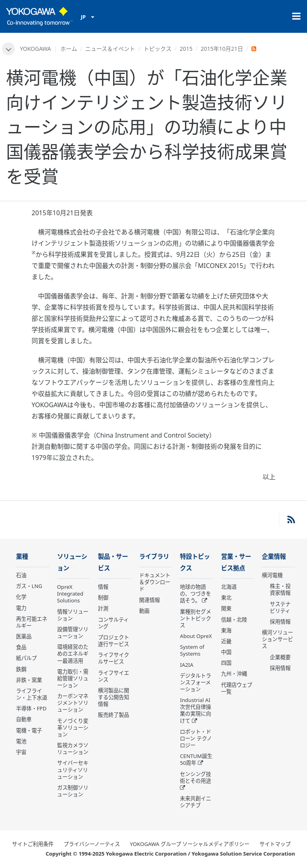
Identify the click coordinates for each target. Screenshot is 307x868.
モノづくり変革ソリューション (73, 728)
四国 (226, 663)
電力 (21, 608)
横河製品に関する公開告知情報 (114, 697)
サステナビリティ (280, 607)
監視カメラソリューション (73, 749)
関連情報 (150, 600)
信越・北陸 (234, 620)
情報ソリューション (73, 615)
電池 (21, 741)
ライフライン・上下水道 (32, 694)
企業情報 (274, 557)
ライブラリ (154, 557)
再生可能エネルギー (32, 622)
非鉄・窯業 (29, 680)
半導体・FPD (31, 708)
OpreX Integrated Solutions (70, 594)
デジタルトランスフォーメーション (195, 682)
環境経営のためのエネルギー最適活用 (73, 654)
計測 (103, 608)
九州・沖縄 (234, 674)
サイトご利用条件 (33, 844)
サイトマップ (275, 844)
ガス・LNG (29, 586)
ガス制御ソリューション (73, 791)
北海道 (229, 587)
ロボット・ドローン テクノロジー (196, 738)
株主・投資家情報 (280, 589)
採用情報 (280, 622)
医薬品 (24, 636)
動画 (144, 611)
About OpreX (196, 636)
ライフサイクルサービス (114, 658)
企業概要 (280, 657)
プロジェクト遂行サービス (114, 641)
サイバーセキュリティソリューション (73, 770)
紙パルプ (26, 658)
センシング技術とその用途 (195, 777)
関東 (226, 608)
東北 (226, 598)
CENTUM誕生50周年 (196, 759)
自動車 (24, 719)
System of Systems (192, 650)
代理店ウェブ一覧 (237, 688)
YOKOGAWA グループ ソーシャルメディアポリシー (190, 844)
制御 (103, 598)
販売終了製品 (114, 715)
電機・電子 (29, 730)
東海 (226, 630)
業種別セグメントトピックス (195, 618)
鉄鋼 (21, 669)
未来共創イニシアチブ (195, 802)
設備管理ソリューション (73, 633)
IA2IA (186, 665)
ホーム (69, 49)
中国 (226, 652)
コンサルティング (113, 623)
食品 (21, 647)
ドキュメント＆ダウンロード (155, 582)
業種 (22, 557)
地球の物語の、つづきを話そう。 (195, 594)
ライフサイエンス (114, 676)
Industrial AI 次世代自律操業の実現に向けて (195, 710)
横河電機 (272, 575)
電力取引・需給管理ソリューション (73, 678)
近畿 (226, 641)
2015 (186, 49)
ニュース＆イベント (110, 49)
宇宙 (21, 752)
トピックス (157, 49)
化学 (21, 597)
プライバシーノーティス (92, 844)
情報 (103, 587)
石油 (21, 575)
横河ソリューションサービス (277, 639)
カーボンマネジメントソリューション (73, 703)
